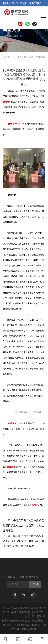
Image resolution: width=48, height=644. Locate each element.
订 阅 (35, 584)
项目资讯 (40, 57)
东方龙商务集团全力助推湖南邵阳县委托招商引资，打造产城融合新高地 (24, 429)
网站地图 (7, 625)
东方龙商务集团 (25, 57)
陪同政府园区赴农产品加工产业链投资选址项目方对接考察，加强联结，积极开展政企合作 (23, 541)
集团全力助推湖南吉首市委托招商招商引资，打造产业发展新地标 (24, 129)
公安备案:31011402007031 (31, 612)
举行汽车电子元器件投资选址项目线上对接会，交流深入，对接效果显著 (23, 525)
